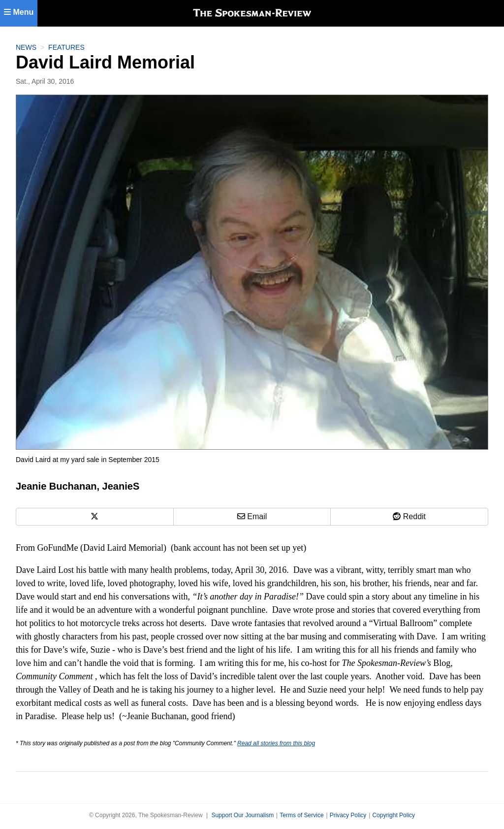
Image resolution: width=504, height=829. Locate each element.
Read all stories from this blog (276, 743)
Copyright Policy (394, 815)
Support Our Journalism (242, 815)
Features (66, 47)
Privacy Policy (348, 815)
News (26, 47)
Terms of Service (301, 815)
